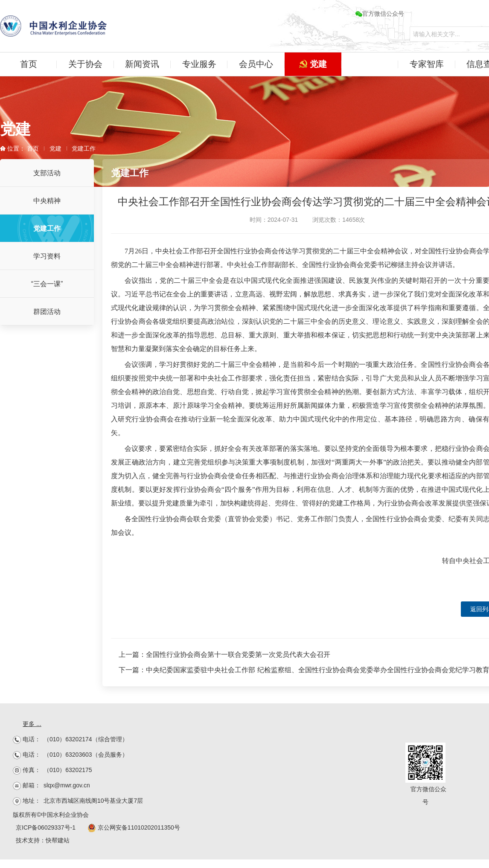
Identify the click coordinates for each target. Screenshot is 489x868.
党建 (313, 64)
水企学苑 (370, 64)
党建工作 (84, 148)
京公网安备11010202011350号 (134, 827)
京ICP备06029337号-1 (46, 827)
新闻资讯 (142, 64)
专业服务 (199, 64)
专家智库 (427, 64)
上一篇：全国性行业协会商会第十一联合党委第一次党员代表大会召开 (224, 655)
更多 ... (32, 724)
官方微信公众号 (380, 14)
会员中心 (256, 64)
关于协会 (85, 64)
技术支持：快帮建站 (43, 840)
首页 (29, 64)
